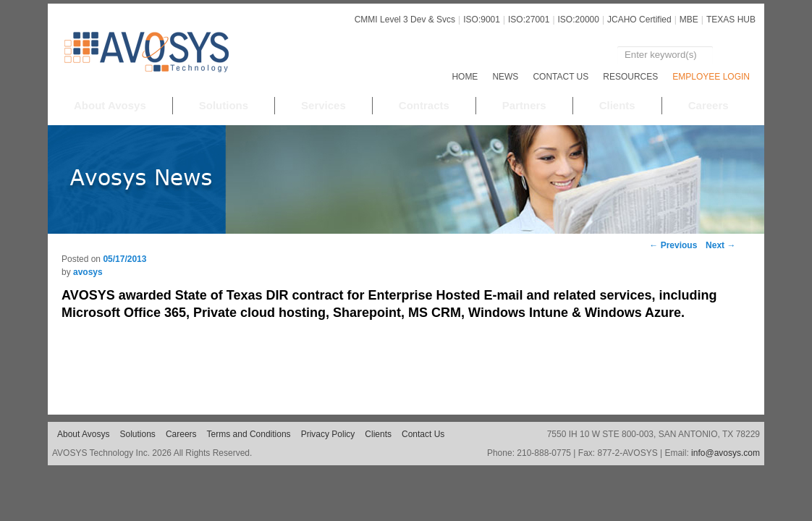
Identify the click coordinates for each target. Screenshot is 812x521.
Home (465, 77)
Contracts (424, 105)
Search (732, 55)
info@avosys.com (726, 453)
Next (720, 245)
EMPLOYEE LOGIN (711, 77)
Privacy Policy (328, 434)
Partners (524, 105)
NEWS (505, 77)
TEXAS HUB (731, 20)
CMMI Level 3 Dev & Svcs (405, 20)
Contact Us (561, 77)
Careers (709, 105)
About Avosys (110, 105)
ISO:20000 (579, 20)
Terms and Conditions (249, 434)
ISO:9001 (482, 20)
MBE (689, 20)
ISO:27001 (529, 20)
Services (323, 105)
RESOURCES (630, 77)
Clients (617, 105)
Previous (673, 245)
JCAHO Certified (639, 20)
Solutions (224, 105)
